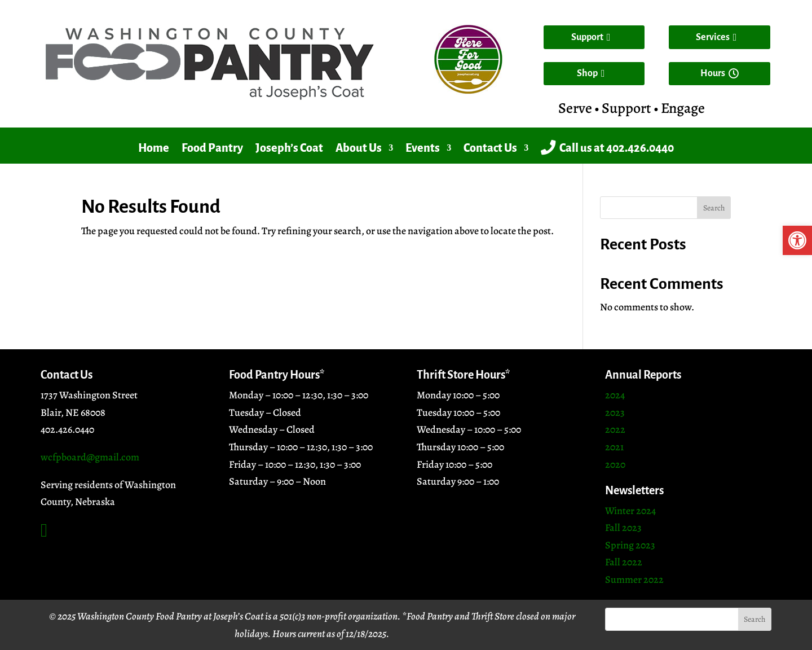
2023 (615, 412)
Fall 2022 (624, 562)
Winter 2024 (630, 511)
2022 (615, 429)
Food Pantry (212, 148)
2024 (615, 395)
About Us (359, 148)
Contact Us (490, 148)
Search (714, 208)
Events (423, 148)
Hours (713, 73)
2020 (615, 464)
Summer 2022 (634, 579)
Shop (587, 73)
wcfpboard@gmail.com (90, 457)
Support (587, 37)
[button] (797, 240)
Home (154, 148)
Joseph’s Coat (289, 148)
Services (713, 37)
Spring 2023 (630, 545)
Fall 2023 (623, 528)
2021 (614, 447)
